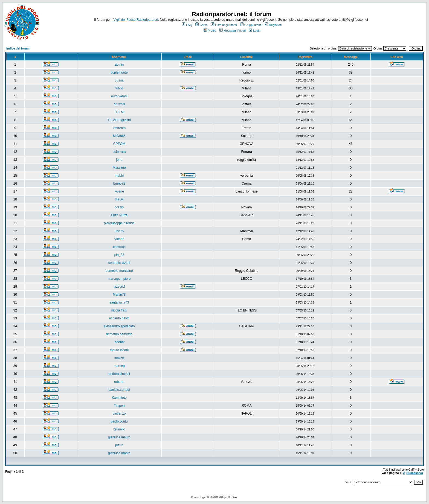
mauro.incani (119, 350)
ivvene (119, 191)
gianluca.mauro (119, 437)
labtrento (119, 128)
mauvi (119, 199)
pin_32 (119, 255)
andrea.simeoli (119, 374)
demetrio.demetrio (119, 334)
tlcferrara (119, 152)
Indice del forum (18, 48)
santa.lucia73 (119, 302)
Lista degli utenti (224, 25)
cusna (119, 80)
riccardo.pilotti (119, 318)
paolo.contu (119, 421)
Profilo (210, 31)
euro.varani (119, 96)
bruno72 (119, 183)
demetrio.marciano (119, 271)
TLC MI (119, 112)
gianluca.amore (119, 453)
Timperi (119, 406)
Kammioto (119, 398)
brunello (119, 429)
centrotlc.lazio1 (119, 263)
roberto (119, 382)
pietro (119, 445)
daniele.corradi (119, 390)
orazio (119, 207)
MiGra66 (119, 136)
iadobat (119, 342)
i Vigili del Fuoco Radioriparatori (135, 20)
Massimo (119, 168)
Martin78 (119, 295)
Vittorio (119, 239)
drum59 (119, 104)
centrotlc (119, 247)
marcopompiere (119, 279)
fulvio (119, 88)
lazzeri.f (119, 287)
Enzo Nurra (119, 215)
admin (119, 65)
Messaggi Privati (233, 31)
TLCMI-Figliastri (119, 120)
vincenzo (119, 413)
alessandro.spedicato (119, 326)
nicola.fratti (119, 310)
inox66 (119, 358)
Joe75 (119, 231)
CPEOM (119, 144)
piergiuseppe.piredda (119, 223)
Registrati (273, 25)
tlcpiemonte (119, 72)
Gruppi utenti (251, 25)
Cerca (201, 25)
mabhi (119, 176)
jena (119, 160)
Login (255, 31)
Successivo (415, 473)
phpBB (207, 497)
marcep (119, 366)
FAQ (187, 25)
